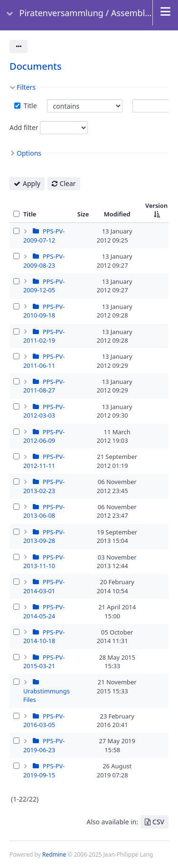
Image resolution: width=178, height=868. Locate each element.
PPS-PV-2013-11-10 (44, 561)
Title (29, 106)
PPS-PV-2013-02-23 (44, 486)
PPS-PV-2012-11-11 (44, 461)
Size (83, 214)
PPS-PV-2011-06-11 (44, 361)
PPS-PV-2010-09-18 (44, 311)
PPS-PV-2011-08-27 (44, 386)
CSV (158, 822)
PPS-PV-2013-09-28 (44, 536)
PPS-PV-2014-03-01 (44, 586)
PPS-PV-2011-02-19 (44, 336)
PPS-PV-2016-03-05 (44, 720)
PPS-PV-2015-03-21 (44, 662)
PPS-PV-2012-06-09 (44, 436)
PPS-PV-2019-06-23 (44, 745)
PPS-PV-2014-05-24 (44, 611)
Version (156, 205)
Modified (117, 214)
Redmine (54, 854)
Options (29, 153)
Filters (26, 87)
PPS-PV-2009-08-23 (44, 261)
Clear (68, 183)
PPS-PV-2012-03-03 (44, 411)
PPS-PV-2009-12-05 (44, 286)
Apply (32, 183)
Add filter (24, 127)
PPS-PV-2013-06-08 (44, 511)
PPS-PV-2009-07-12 (44, 235)
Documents (36, 66)
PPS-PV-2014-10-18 (44, 636)
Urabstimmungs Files (47, 695)
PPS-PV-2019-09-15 (44, 770)
